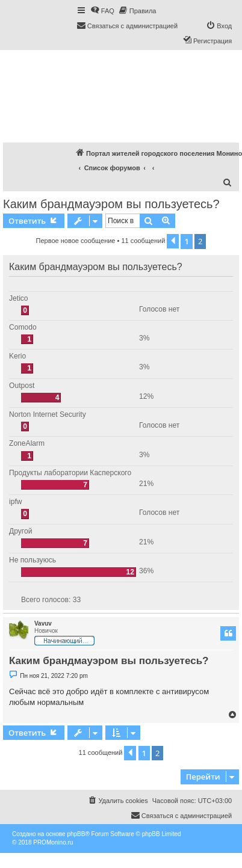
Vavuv (43, 623)
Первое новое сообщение (76, 241)
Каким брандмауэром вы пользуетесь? (111, 204)
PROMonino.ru (53, 842)
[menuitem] (102, 11)
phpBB (76, 834)
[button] (173, 241)
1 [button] (186, 241)
